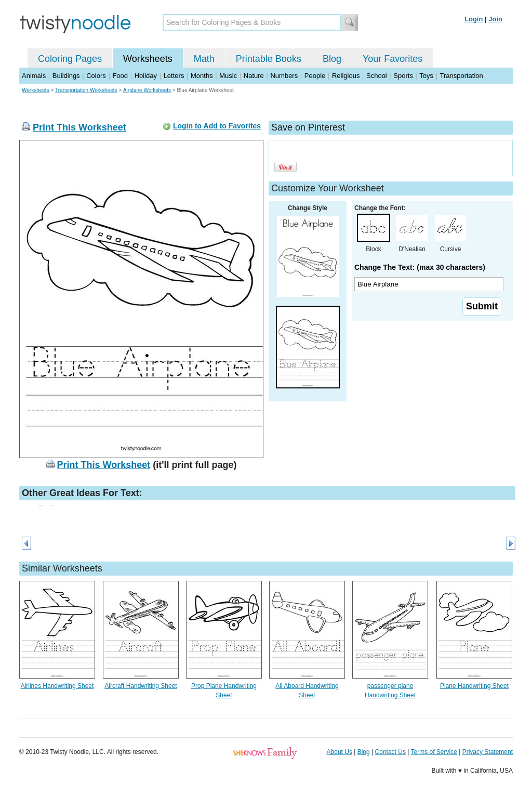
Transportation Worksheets (86, 90)
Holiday (146, 76)
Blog (332, 59)
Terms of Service (434, 752)
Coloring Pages (70, 59)
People (315, 76)
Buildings (66, 76)
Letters (174, 76)
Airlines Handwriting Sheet (57, 686)
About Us (340, 752)
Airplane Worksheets (147, 90)
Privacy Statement (488, 752)
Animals (34, 76)
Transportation (461, 76)
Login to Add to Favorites (217, 126)
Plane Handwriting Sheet (474, 686)
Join (495, 19)
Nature (254, 76)
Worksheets (148, 59)
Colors (96, 76)
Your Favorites (393, 59)
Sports (403, 76)
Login (474, 19)
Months (202, 76)
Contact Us (390, 752)
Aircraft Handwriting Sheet (141, 686)
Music (228, 76)
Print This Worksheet (79, 127)
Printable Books (269, 59)
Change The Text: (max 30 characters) (420, 267)
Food (120, 76)
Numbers (284, 76)
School (377, 76)
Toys (426, 76)
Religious (346, 76)
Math (204, 59)
